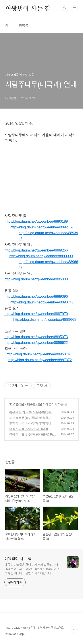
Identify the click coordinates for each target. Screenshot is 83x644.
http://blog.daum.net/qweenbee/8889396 (36, 296)
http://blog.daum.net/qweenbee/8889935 (45, 320)
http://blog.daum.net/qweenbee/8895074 (38, 354)
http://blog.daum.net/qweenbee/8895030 (36, 279)
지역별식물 (17, 404)
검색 (64, 9)
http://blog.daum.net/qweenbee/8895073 (36, 337)
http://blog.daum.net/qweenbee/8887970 (36, 314)
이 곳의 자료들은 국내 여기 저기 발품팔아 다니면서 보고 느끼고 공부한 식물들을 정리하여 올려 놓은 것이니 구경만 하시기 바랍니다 (32, 569)
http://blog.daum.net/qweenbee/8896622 (36, 343)
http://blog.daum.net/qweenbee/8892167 (42, 227)
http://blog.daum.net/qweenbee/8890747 (42, 302)
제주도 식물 (34, 404)
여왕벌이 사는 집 (28, 9)
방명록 (24, 25)
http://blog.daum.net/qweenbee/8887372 (40, 360)
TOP (74, 630)
